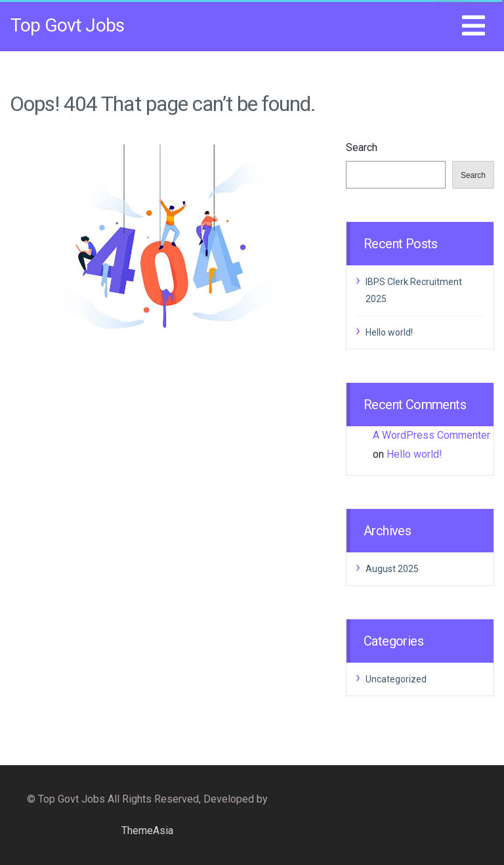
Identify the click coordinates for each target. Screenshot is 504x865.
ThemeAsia (147, 831)
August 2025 (392, 569)
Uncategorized (396, 679)
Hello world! (389, 332)
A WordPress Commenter (431, 435)
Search (362, 147)
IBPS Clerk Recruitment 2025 (414, 290)
